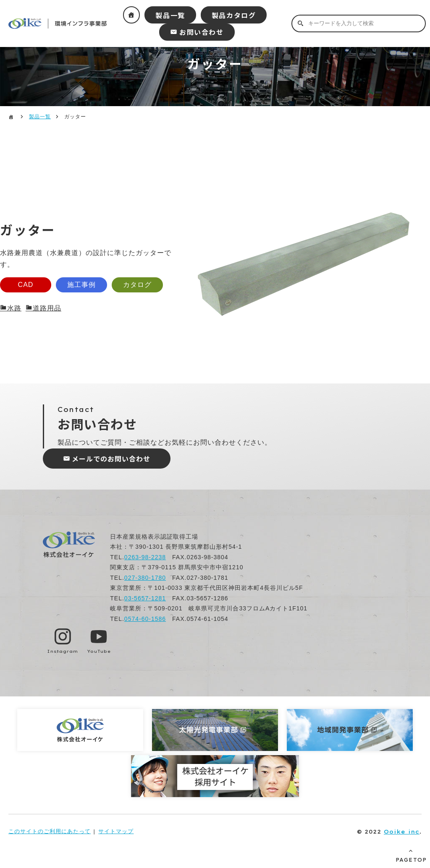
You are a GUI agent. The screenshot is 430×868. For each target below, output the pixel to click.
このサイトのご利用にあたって (50, 831)
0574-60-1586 (145, 619)
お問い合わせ (202, 32)
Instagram (63, 651)
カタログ (137, 285)
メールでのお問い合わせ (111, 459)
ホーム (132, 15)
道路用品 (47, 308)
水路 (14, 308)
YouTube (99, 651)
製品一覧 (170, 15)
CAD (26, 285)
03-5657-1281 (145, 598)
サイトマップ (116, 831)
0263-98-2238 (145, 557)
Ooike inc (402, 832)
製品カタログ (234, 15)
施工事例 (81, 285)
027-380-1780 (145, 578)
